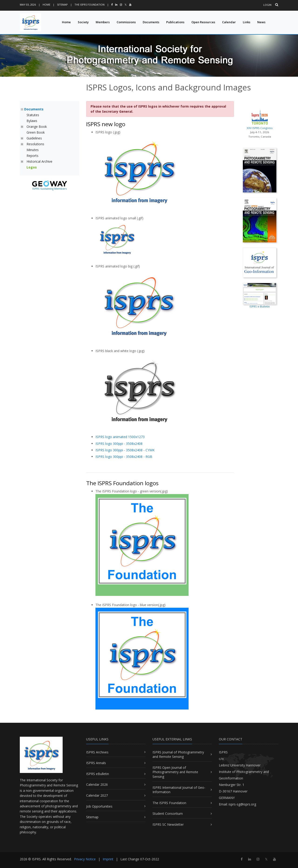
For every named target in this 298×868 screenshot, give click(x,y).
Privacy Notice (85, 859)
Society (83, 22)
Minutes (33, 150)
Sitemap (62, 5)
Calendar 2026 (97, 784)
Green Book (36, 132)
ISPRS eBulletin (98, 774)
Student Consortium (168, 814)
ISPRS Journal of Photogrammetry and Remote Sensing (178, 754)
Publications (175, 22)
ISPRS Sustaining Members (50, 189)
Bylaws (32, 121)
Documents (151, 22)
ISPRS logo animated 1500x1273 (120, 437)
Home (46, 5)
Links (247, 22)
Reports (32, 156)
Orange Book (37, 127)
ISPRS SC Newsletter (168, 824)
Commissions (126, 22)
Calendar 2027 (97, 795)
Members (103, 22)
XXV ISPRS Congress (260, 119)
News (261, 22)
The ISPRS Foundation (90, 5)
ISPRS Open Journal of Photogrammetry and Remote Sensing (175, 772)
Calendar (229, 22)
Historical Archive (39, 161)
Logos (32, 167)
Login (267, 5)
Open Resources (203, 22)
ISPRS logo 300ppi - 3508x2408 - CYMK (125, 450)
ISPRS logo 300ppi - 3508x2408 (119, 444)
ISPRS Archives (97, 752)
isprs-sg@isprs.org (242, 804)
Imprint (108, 859)
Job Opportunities (99, 806)
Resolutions (35, 144)
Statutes (33, 115)
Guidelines (34, 138)
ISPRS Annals (96, 763)
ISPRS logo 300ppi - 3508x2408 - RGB (124, 457)
